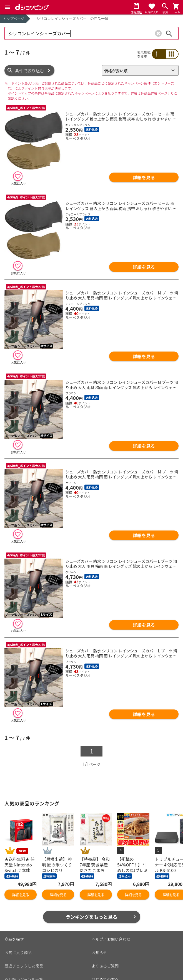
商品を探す (14, 939)
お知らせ (99, 952)
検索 (169, 33)
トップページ (14, 19)
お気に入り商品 (18, 952)
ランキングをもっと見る (92, 917)
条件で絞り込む (30, 71)
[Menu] (7, 7)
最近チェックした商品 (24, 966)
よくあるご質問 (105, 966)
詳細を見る (144, 177)
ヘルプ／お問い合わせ (111, 939)
